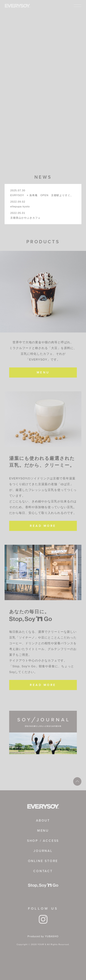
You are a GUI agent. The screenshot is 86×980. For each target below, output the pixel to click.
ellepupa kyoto (20, 206)
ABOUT (43, 821)
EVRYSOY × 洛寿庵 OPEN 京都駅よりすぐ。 (42, 195)
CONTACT (43, 871)
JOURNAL (43, 851)
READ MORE (43, 526)
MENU (43, 372)
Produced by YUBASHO (43, 936)
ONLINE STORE (43, 861)
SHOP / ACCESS (43, 841)
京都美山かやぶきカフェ (25, 218)
